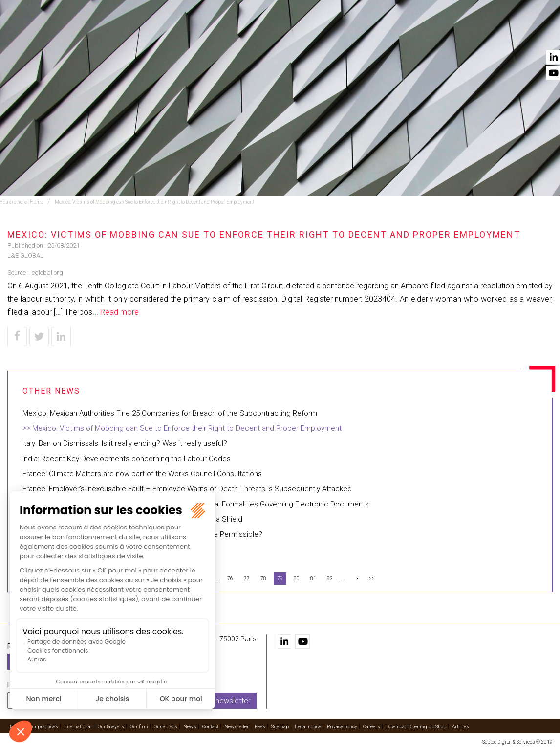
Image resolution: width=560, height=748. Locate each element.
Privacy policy (342, 727)
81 (313, 579)
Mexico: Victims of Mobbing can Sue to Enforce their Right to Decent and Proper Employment (154, 202)
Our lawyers (357, 35)
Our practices (188, 35)
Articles (461, 727)
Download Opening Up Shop (416, 727)
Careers (372, 727)
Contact (537, 35)
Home (139, 35)
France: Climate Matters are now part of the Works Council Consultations (142, 474)
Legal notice (308, 727)
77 (247, 579)
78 (263, 579)
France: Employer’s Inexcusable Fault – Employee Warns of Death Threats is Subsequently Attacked (187, 489)
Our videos (457, 35)
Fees (260, 727)
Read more (119, 312)
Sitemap (280, 727)
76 (230, 579)
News (499, 35)
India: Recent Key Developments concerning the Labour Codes (127, 459)
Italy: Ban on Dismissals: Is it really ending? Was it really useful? (125, 443)
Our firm (409, 35)
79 (280, 579)
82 (330, 579)
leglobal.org (47, 273)
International (296, 35)
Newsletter (237, 727)
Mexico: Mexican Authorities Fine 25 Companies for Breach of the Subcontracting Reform (170, 413)
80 (297, 579)
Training (242, 35)
